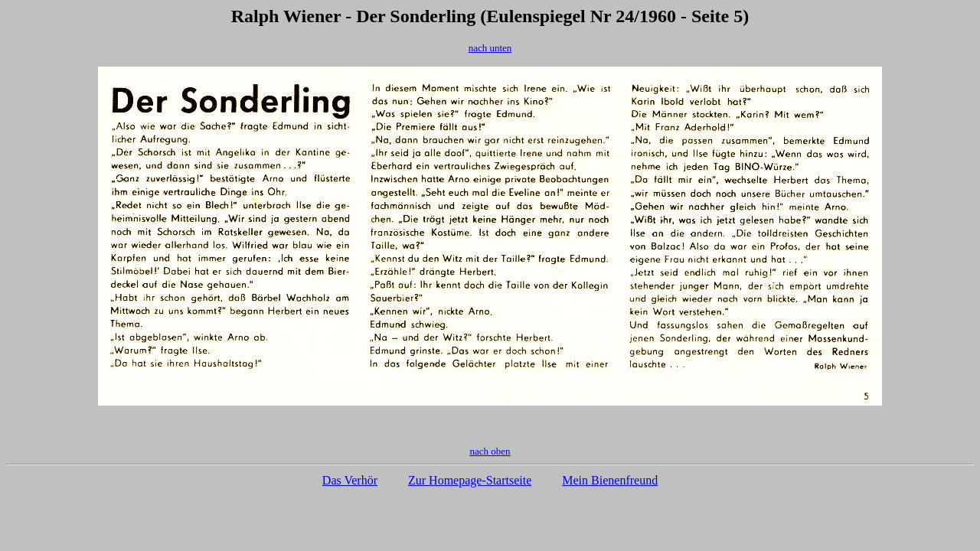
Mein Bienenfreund (610, 480)
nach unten (490, 48)
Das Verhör (350, 480)
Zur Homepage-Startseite (470, 480)
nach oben (490, 451)
